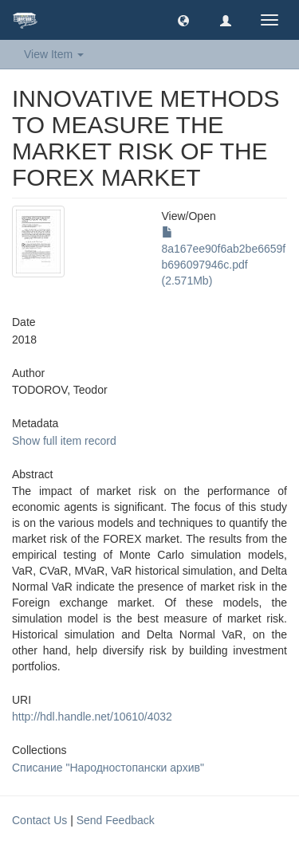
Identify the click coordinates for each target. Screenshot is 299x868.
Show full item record (64, 441)
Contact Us (39, 820)
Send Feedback (116, 820)
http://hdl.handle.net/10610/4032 (92, 717)
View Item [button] (54, 54)
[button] (183, 20)
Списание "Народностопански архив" (108, 768)
